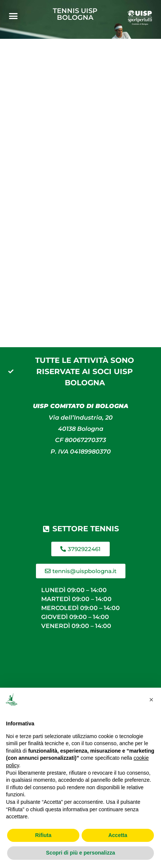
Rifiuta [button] (43, 835)
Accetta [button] (118, 835)
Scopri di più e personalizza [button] (80, 853)
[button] (13, 16)
